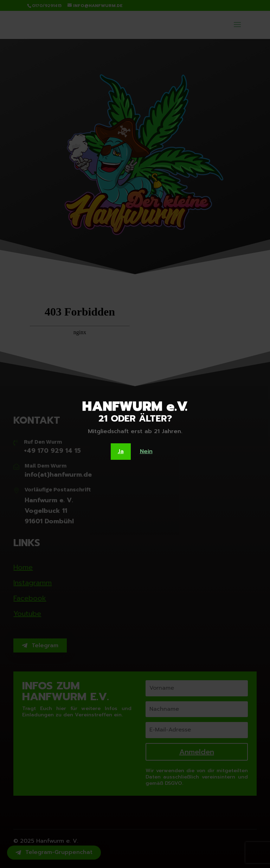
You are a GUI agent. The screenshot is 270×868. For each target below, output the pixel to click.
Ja (121, 451)
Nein (146, 451)
